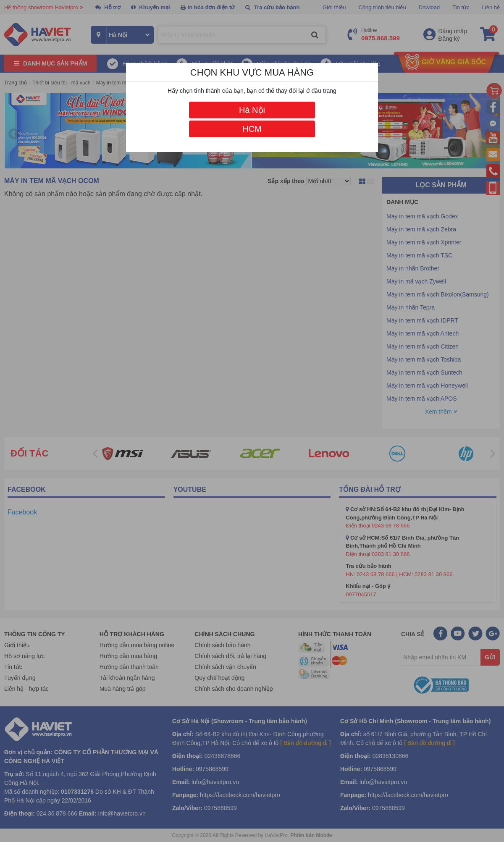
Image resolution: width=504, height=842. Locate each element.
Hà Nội (252, 110)
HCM (252, 129)
